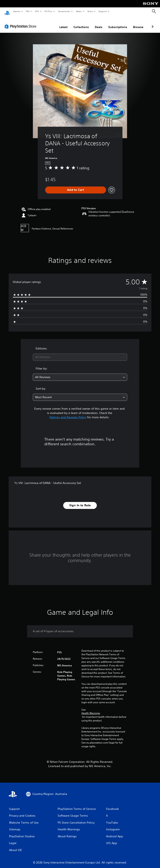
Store (90, 11)
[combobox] (80, 353)
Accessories (64, 11)
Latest (63, 23)
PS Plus (48, 11)
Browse (138, 23)
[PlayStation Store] (21, 22)
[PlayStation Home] (7, 11)
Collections (81, 23)
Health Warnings (91, 709)
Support (102, 11)
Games (16, 11)
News (79, 11)
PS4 (37, 11)
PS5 (28, 11)
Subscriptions (118, 23)
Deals (99, 23)
